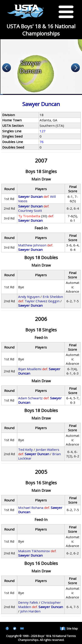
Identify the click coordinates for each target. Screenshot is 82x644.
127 (43, 131)
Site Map (69, 629)
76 (42, 142)
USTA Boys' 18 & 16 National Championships (41, 30)
